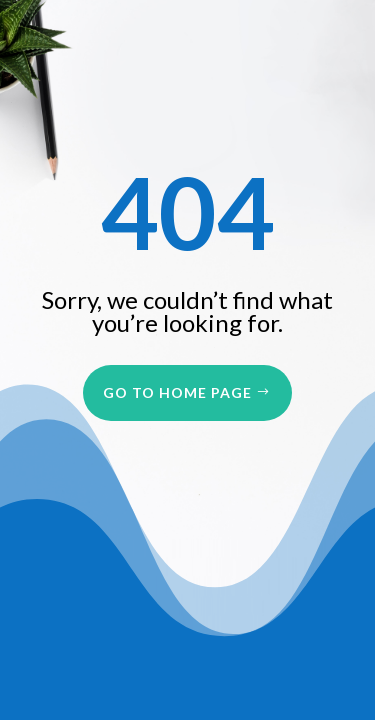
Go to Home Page (177, 392)
